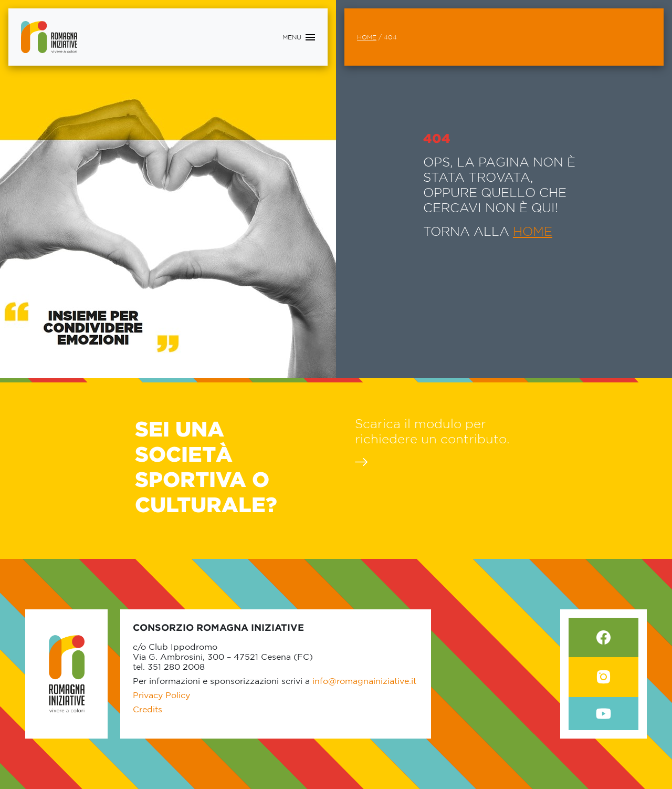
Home (367, 37)
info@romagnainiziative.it (364, 681)
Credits (148, 709)
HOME (533, 231)
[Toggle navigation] (299, 37)
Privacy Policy (161, 695)
